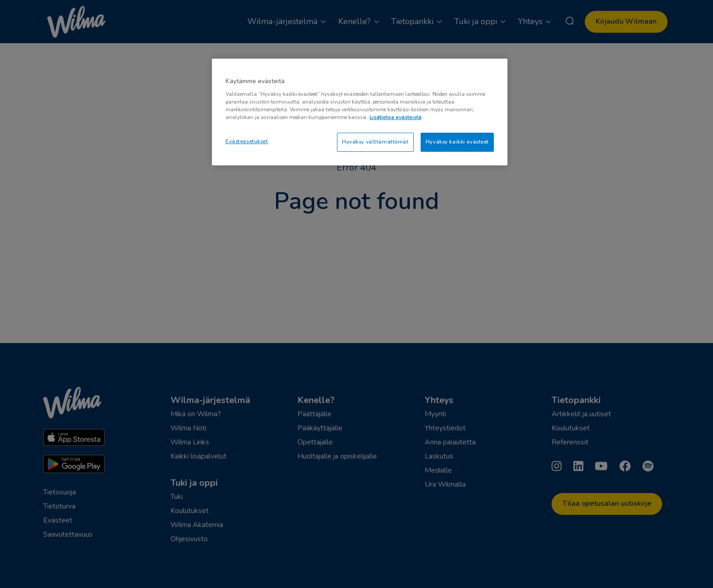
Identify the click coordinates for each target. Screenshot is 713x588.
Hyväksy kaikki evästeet (457, 142)
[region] (360, 112)
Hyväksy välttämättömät (375, 142)
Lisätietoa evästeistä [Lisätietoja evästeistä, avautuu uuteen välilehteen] (396, 117)
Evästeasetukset (247, 141)
